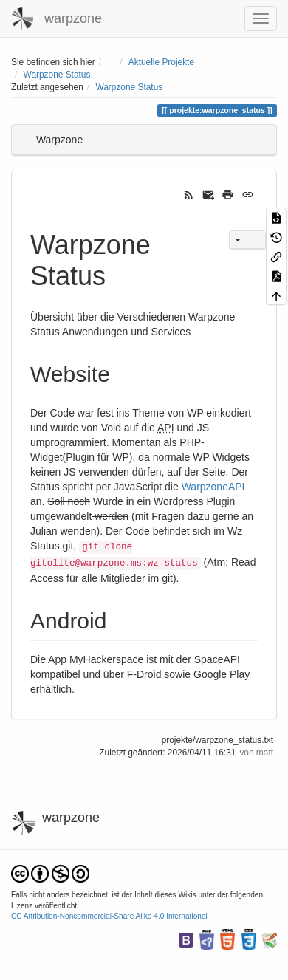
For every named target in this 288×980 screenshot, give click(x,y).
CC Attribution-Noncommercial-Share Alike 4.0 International (109, 916)
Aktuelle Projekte (161, 62)
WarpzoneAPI (213, 487)
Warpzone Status (57, 75)
